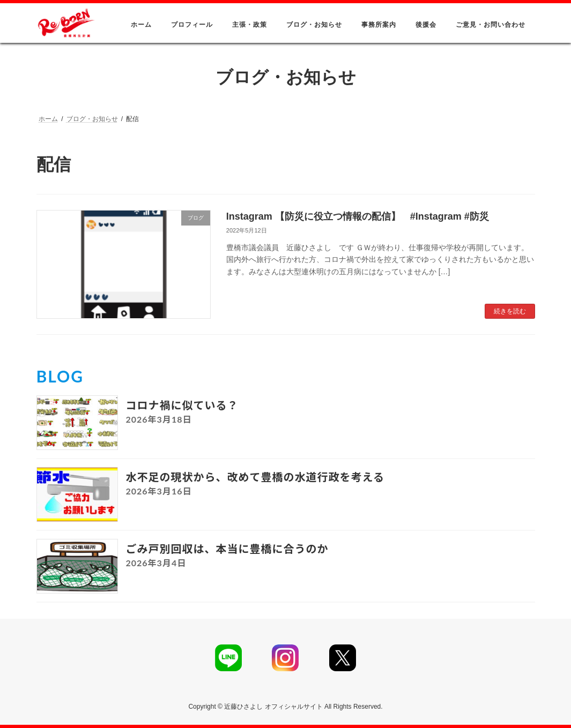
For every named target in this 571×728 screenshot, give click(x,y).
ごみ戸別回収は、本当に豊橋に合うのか (227, 549)
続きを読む (510, 311)
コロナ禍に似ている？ (182, 405)
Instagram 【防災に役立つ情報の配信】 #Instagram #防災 (358, 216)
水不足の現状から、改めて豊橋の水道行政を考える (255, 477)
